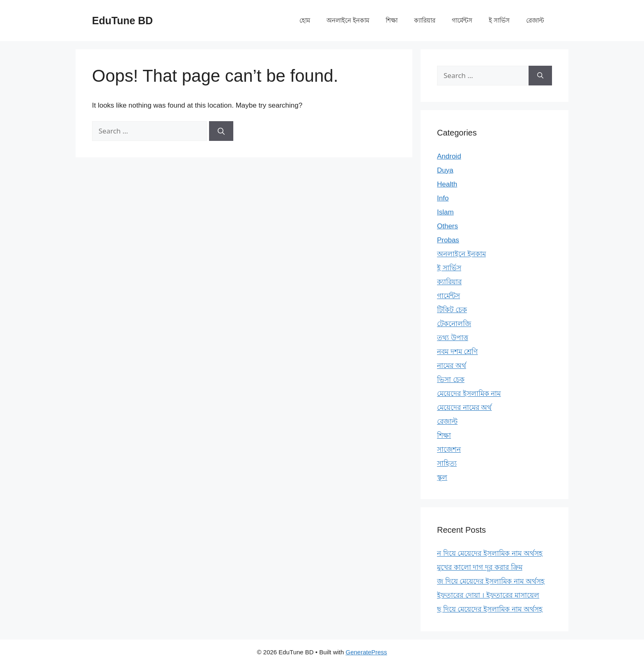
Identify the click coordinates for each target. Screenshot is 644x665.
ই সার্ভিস (499, 20)
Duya (445, 170)
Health (447, 184)
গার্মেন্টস (462, 20)
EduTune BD (122, 21)
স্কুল (442, 477)
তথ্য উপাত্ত (453, 338)
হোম (305, 20)
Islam (445, 212)
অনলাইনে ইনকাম (348, 20)
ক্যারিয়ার (425, 20)
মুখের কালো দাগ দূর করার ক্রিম (480, 567)
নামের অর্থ (452, 366)
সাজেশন (449, 450)
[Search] (221, 131)
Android (449, 156)
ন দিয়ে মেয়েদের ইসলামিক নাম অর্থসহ (490, 553)
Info (443, 198)
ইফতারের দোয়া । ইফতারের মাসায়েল (488, 595)
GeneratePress (366, 652)
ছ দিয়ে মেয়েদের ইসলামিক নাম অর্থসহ (490, 609)
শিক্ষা (392, 20)
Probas (448, 240)
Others (447, 226)
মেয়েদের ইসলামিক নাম (469, 394)
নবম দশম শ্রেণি (457, 352)
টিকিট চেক (452, 310)
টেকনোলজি (454, 324)
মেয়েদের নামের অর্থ (464, 408)
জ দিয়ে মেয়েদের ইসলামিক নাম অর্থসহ (491, 581)
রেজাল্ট (535, 20)
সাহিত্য (447, 464)
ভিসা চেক (451, 380)
